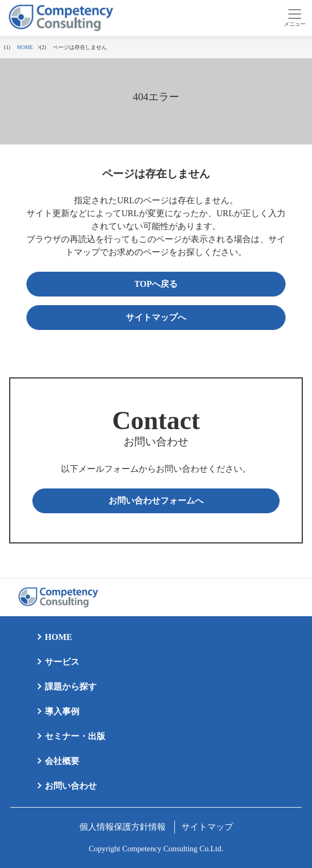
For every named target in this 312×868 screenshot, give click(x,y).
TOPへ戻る (156, 284)
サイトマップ (207, 827)
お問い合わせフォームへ (156, 501)
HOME (59, 637)
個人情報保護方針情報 (123, 827)
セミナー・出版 (75, 736)
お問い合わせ (71, 786)
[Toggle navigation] (294, 18)
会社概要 (62, 761)
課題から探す (71, 687)
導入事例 (62, 711)
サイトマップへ (156, 317)
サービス (62, 662)
